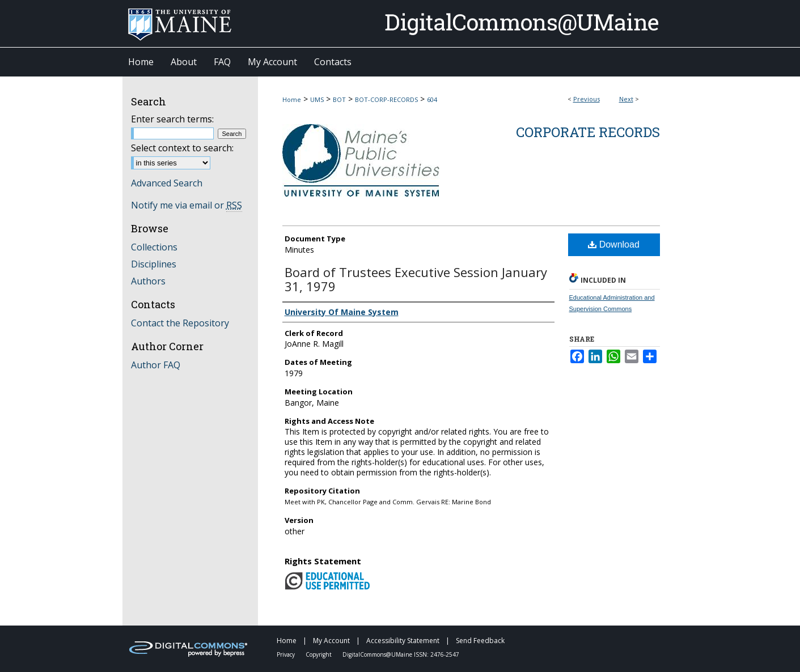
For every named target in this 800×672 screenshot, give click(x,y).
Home (292, 99)
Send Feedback (480, 641)
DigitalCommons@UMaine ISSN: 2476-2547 (401, 654)
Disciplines (154, 264)
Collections (154, 247)
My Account (332, 641)
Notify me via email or (187, 205)
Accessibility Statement (404, 641)
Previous (587, 99)
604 (432, 99)
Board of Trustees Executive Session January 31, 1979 (416, 279)
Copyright (319, 654)
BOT (339, 99)
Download (614, 244)
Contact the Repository (180, 323)
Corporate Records (588, 132)
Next (626, 99)
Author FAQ (156, 365)
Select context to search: (182, 148)
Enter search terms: (172, 119)
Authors (148, 281)
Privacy (287, 654)
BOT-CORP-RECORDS (386, 99)
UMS (317, 99)
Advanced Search (167, 183)
